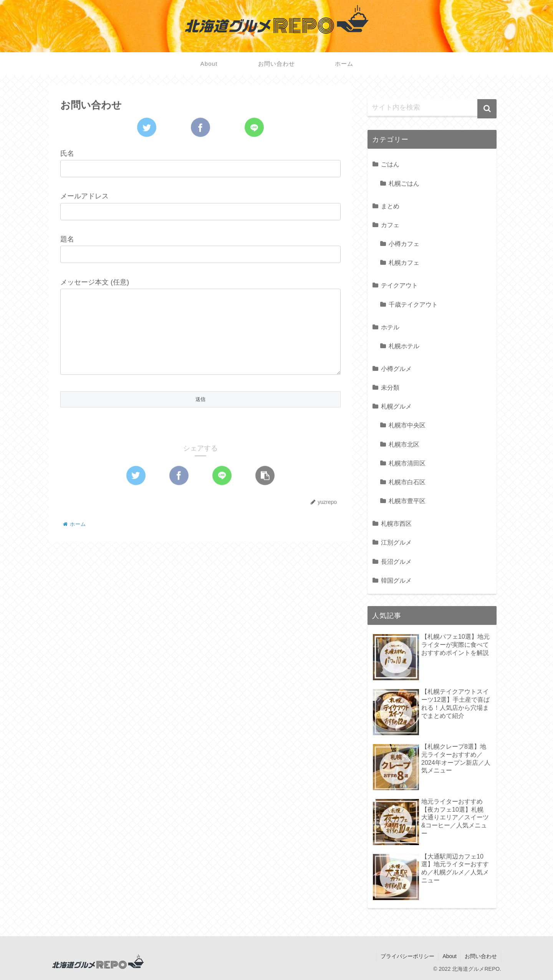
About (450, 956)
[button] (487, 109)
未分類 (390, 387)
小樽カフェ (404, 244)
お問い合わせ (481, 956)
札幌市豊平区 (407, 501)
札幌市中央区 (407, 425)
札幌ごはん (404, 183)
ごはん (390, 164)
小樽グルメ (396, 369)
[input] (432, 108)
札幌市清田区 (407, 463)
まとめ (390, 206)
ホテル (390, 327)
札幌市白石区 (407, 482)
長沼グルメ (396, 561)
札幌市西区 (396, 523)
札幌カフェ (404, 262)
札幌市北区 (404, 444)
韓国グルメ (396, 580)
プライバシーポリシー (407, 956)
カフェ (390, 225)
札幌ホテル (404, 346)
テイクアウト (399, 285)
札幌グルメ (396, 406)
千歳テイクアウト (413, 304)
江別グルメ (396, 542)
